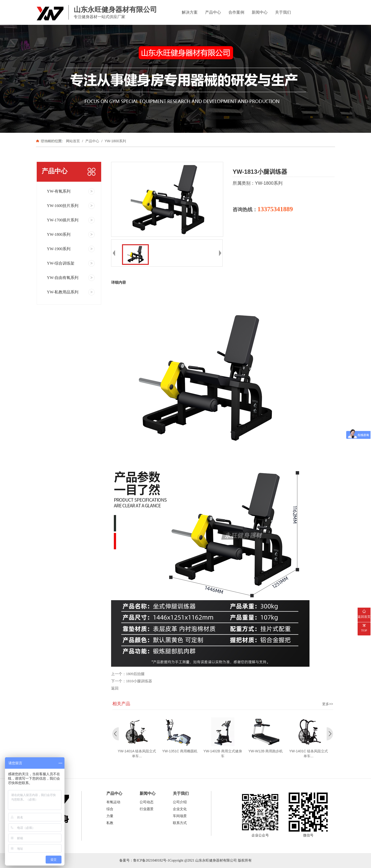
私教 (110, 823)
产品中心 (213, 12)
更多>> (328, 704)
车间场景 (180, 816)
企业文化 (180, 809)
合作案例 (236, 12)
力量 (110, 816)
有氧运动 (113, 802)
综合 (110, 809)
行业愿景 (147, 809)
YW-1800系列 (115, 141)
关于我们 (283, 12)
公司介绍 (180, 802)
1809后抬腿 (135, 674)
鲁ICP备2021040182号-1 (151, 860)
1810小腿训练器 (139, 681)
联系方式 (180, 823)
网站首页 (73, 141)
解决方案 (190, 12)
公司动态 (147, 802)
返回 (115, 688)
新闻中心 (260, 12)
